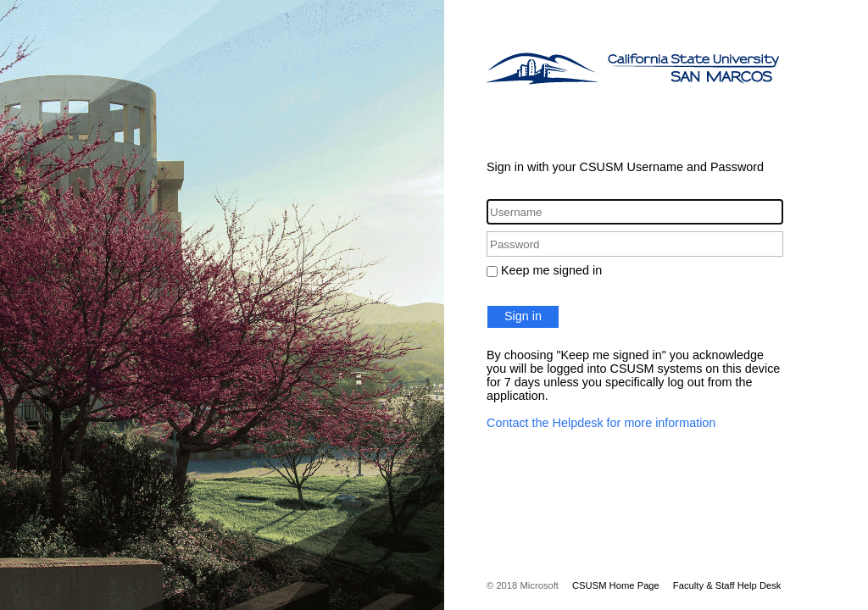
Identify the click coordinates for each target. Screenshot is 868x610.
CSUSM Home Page (616, 585)
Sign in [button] (523, 316)
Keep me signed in (551, 270)
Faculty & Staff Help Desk (727, 585)
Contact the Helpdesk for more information (601, 423)
